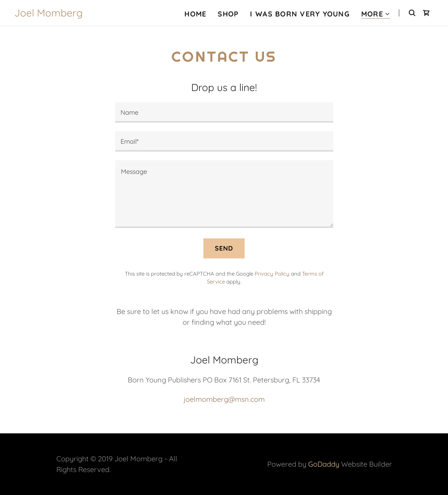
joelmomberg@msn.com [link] (224, 399)
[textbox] (224, 112)
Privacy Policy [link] (272, 274)
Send (224, 248)
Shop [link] (228, 14)
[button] (376, 14)
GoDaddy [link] (324, 464)
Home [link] (195, 14)
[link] (48, 14)
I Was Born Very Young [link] (300, 14)
